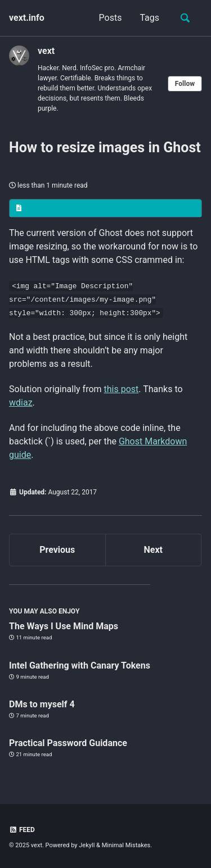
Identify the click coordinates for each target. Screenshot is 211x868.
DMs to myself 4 (42, 704)
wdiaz (21, 403)
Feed (22, 830)
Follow (185, 84)
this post (122, 389)
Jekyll (87, 845)
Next (153, 550)
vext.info (27, 18)
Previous (57, 550)
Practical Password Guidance (68, 743)
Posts (111, 18)
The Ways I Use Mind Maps (64, 626)
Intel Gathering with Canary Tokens (80, 665)
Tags (149, 18)
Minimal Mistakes (126, 845)
